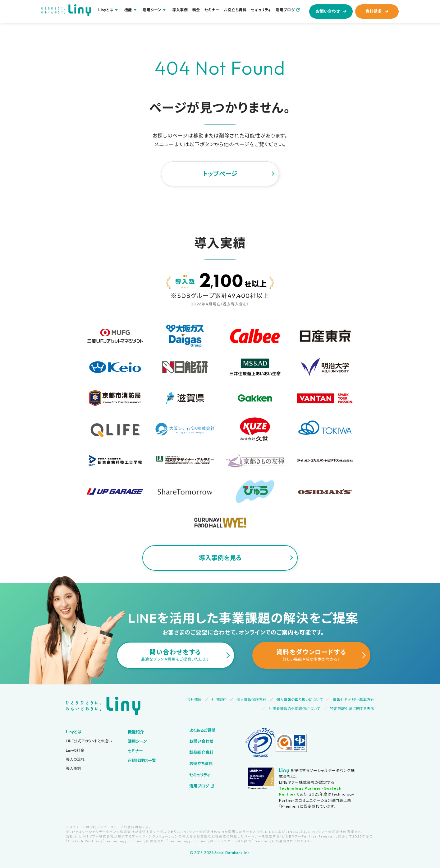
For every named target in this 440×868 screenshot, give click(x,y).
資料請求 (374, 11)
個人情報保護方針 (251, 700)
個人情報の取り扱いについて (300, 700)
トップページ (220, 174)
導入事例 (180, 10)
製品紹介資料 (201, 752)
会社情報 (194, 700)
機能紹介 (136, 732)
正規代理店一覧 (142, 760)
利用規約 (219, 700)
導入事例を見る (220, 558)
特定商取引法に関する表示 (352, 709)
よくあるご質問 (202, 730)
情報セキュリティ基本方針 (353, 700)
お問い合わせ (328, 11)
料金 (196, 10)
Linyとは (74, 732)
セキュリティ (261, 10)
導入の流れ (75, 759)
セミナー (212, 10)
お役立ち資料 (235, 10)
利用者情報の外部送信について (294, 709)
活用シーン (137, 741)
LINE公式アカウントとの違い (89, 741)
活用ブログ (285, 10)
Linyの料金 (75, 750)
